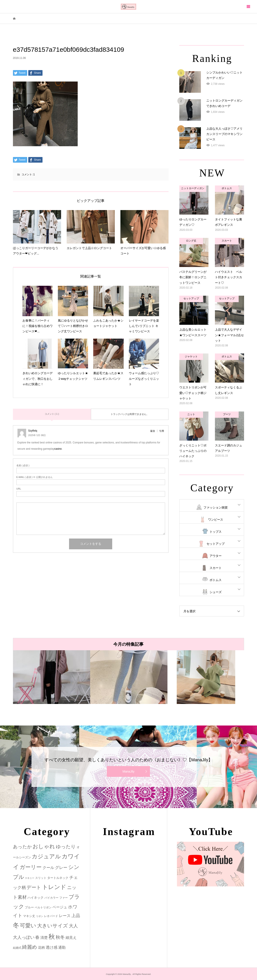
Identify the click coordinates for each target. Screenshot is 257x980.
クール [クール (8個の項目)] (48, 868)
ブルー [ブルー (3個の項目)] (29, 907)
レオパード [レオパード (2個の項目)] (51, 916)
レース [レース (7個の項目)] (65, 916)
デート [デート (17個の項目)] (34, 887)
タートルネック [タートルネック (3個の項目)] (58, 878)
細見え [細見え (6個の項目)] (71, 938)
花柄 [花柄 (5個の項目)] (41, 947)
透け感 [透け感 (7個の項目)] (52, 947)
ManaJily (128, 771)
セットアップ (216, 544)
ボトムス (216, 580)
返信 (153, 431)
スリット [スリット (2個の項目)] (41, 878)
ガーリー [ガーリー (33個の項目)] (31, 867)
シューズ (216, 592)
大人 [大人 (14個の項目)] (73, 926)
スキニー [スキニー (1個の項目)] (30, 878)
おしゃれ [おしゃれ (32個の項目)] (44, 846)
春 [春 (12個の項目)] (37, 937)
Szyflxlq (33, 431)
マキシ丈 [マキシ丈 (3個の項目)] (29, 916)
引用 (162, 431)
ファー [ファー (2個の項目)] (64, 898)
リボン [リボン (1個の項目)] (40, 916)
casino (58, 449)
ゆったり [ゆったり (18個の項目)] (66, 847)
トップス (216, 532)
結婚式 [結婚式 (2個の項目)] (17, 948)
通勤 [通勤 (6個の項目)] (62, 948)
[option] (52, 677)
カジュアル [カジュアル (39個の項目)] (46, 856)
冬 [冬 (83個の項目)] (16, 925)
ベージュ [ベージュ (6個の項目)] (60, 907)
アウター (216, 556)
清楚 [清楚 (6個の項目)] (44, 938)
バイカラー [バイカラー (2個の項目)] (51, 898)
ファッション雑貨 (216, 507)
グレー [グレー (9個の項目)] (61, 868)
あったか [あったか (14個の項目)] (22, 847)
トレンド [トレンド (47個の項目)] (54, 887)
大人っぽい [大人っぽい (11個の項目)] (24, 937)
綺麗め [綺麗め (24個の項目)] (30, 947)
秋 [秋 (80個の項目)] (52, 937)
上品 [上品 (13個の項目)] (76, 915)
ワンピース (216, 520)
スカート (216, 568)
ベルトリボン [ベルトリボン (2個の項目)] (43, 907)
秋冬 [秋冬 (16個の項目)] (60, 937)
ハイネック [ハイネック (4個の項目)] (35, 898)
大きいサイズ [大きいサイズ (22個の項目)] (53, 926)
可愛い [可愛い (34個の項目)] (28, 925)
